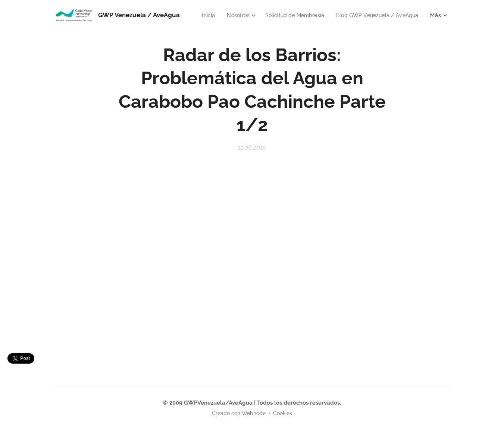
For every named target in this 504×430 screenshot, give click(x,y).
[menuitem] (298, 15)
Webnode (254, 413)
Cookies (283, 413)
